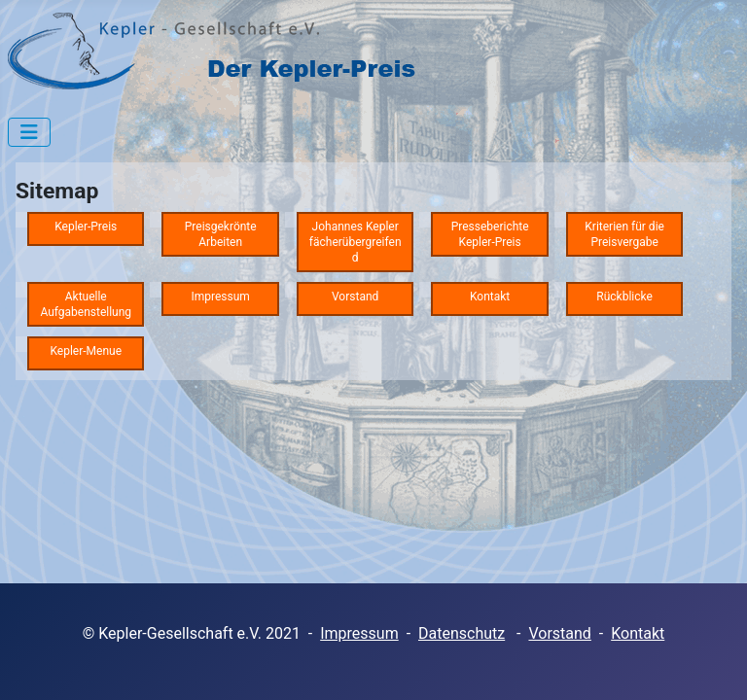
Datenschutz (462, 633)
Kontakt (638, 633)
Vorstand (559, 633)
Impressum (359, 633)
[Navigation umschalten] (29, 132)
